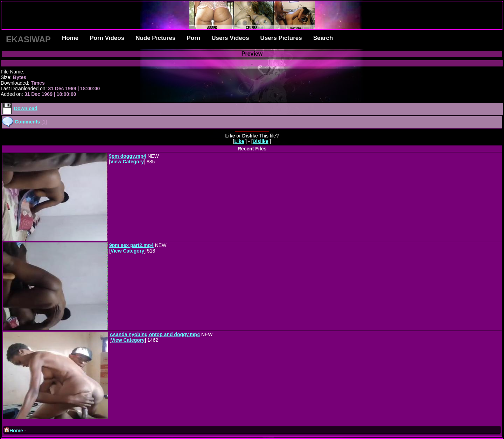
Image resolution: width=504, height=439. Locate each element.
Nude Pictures (155, 38)
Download (26, 108)
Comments (27, 122)
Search (323, 38)
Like (239, 141)
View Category (127, 162)
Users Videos (230, 38)
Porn (193, 38)
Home (70, 38)
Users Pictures (281, 38)
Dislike (261, 141)
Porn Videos (107, 38)
